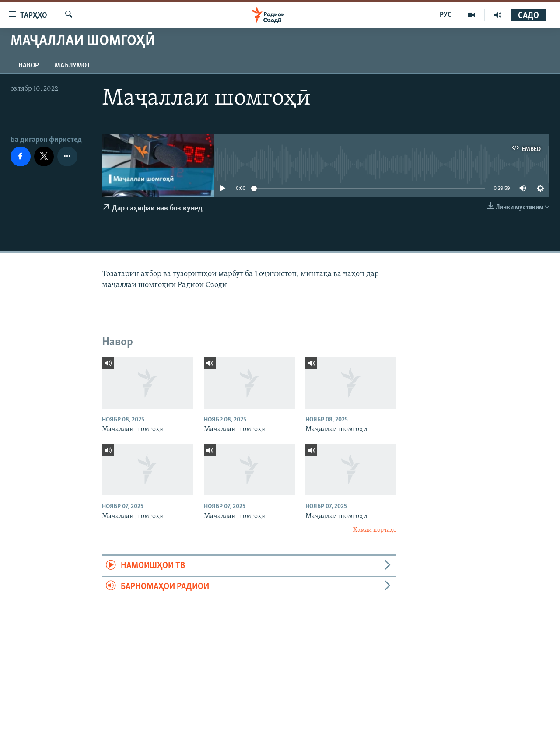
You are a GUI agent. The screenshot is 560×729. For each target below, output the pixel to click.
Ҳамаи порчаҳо (375, 530)
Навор (29, 66)
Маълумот (72, 66)
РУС (446, 15)
